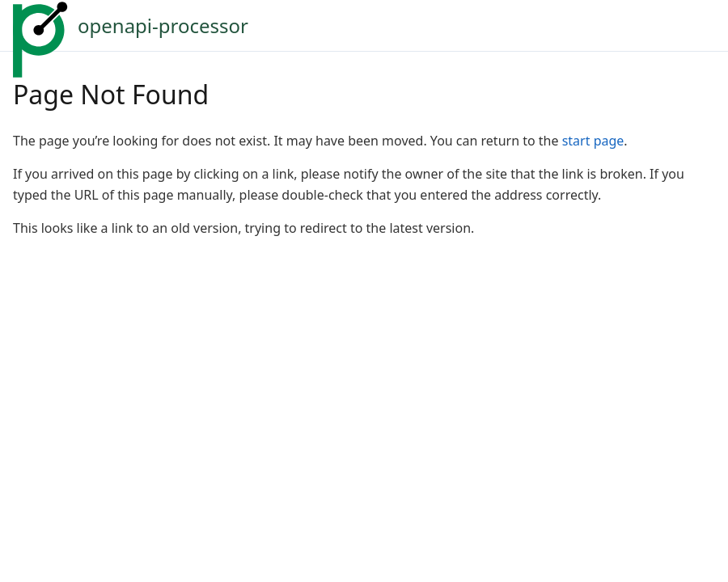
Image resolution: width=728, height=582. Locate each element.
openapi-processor (163, 25)
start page (593, 141)
